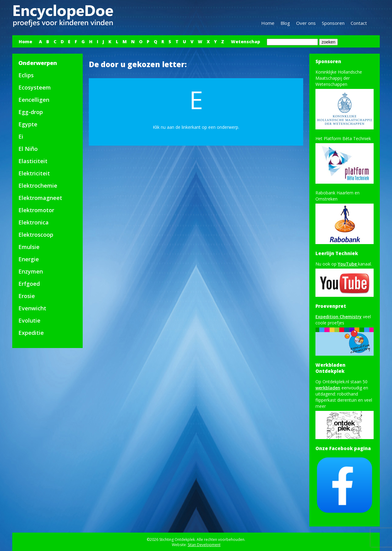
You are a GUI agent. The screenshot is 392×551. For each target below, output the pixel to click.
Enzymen (31, 271)
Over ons (306, 23)
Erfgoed (29, 284)
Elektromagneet (40, 198)
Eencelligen (34, 100)
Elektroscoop (36, 235)
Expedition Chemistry (339, 317)
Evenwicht (32, 308)
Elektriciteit (34, 173)
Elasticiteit (33, 161)
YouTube (348, 264)
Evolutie (29, 320)
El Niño (28, 149)
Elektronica (34, 222)
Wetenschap (245, 42)
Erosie (27, 296)
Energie (29, 259)
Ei (21, 136)
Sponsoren (333, 23)
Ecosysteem (35, 87)
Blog (285, 23)
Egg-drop (31, 112)
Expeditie (31, 333)
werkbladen (328, 388)
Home (268, 23)
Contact (359, 23)
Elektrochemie (38, 186)
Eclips (26, 75)
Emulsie (29, 247)
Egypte (28, 124)
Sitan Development (204, 545)
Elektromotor (36, 210)
